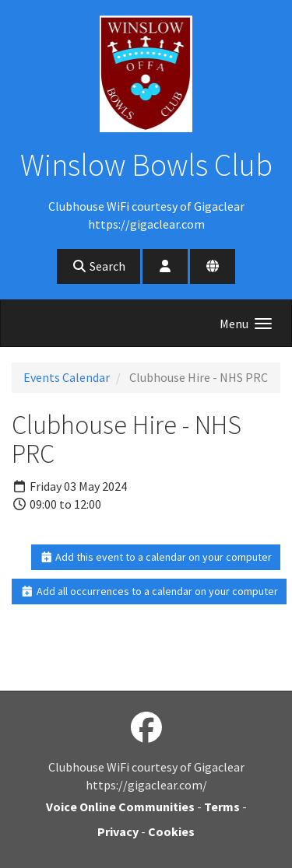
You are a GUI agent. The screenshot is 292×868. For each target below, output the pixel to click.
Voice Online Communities (120, 807)
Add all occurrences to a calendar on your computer (149, 591)
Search (99, 266)
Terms (222, 807)
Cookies (171, 831)
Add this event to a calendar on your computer (156, 557)
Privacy (118, 831)
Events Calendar (67, 377)
